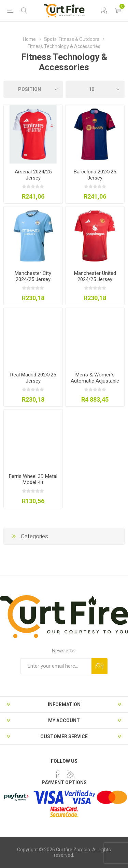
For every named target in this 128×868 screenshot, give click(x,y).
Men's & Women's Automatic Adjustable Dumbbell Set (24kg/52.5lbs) (95, 384)
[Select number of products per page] (95, 89)
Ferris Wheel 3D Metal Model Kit (33, 479)
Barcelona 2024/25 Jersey (95, 175)
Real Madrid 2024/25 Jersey (33, 378)
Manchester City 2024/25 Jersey (33, 276)
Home (29, 39)
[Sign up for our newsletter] (56, 666)
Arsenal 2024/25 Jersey (33, 175)
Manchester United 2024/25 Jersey (95, 276)
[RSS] (71, 774)
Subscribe (99, 666)
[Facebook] (58, 774)
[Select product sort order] (33, 89)
